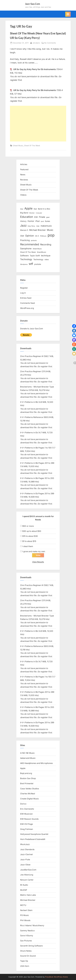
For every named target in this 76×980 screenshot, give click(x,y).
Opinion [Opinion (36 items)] (30, 236)
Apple (23, 768)
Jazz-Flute (25, 860)
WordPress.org (27, 308)
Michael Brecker (28, 900)
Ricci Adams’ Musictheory (32, 925)
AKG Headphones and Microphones (36, 763)
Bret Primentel (27, 783)
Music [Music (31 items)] (50, 230)
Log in (23, 293)
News (23, 175)
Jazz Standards (27, 849)
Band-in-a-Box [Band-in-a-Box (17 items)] (44, 209)
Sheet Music (18, 146)
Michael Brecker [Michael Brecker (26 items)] (37, 230)
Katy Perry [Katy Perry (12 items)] (31, 226)
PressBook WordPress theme (56, 977)
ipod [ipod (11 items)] (42, 221)
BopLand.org (26, 773)
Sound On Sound (28, 956)
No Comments (50, 43)
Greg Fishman (27, 829)
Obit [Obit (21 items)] (22, 236)
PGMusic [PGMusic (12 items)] (43, 236)
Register (24, 288)
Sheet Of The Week (32, 146)
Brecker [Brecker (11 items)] (32, 213)
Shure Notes (26, 951)
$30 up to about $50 (32, 531)
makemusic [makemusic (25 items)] (46, 226)
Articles (24, 164)
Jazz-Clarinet (26, 854)
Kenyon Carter (27, 880)
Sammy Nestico (27, 931)
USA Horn (25, 966)
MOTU (23, 905)
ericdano (36, 43)
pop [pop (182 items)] (51, 235)
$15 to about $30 (30, 536)
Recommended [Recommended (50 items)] (30, 244)
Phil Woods (25, 920)
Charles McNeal (28, 794)
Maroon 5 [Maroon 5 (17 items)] (24, 230)
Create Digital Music (30, 799)
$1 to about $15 (29, 541)
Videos (23, 195)
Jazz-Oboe (25, 865)
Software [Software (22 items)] (24, 256)
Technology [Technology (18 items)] (38, 259)
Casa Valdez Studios (30, 789)
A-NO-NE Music (27, 753)
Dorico (23, 804)
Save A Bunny (27, 936)
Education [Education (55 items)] (27, 217)
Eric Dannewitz (27, 809)
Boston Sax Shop (28, 778)
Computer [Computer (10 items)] (39, 213)
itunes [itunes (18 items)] (48, 221)
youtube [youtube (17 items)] (38, 264)
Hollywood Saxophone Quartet (34, 834)
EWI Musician (26, 814)
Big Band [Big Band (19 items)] (24, 213)
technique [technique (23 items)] (46, 256)
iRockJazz (25, 844)
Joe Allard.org (27, 875)
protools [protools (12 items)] (34, 240)
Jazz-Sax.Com (33, 4)
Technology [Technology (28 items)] (26, 259)
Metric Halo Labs (28, 895)
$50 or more (28, 526)
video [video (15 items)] (47, 259)
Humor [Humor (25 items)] (31, 221)
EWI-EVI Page (27, 824)
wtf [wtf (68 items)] (31, 264)
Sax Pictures (26, 941)
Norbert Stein (26, 910)
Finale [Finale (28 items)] (42, 217)
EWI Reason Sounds (29, 819)
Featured (24, 169)
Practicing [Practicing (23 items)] (25, 240)
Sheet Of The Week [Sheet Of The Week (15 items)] (28, 252)
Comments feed (27, 303)
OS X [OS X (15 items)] (37, 236)
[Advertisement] (38, 124)
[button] (74, 326)
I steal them (28, 546)
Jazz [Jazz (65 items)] (23, 225)
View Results (38, 562)
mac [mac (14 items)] (38, 226)
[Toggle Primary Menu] (68, 14)
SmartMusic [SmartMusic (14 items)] (42, 252)
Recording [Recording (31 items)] (46, 244)
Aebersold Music (28, 758)
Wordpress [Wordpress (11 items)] (24, 264)
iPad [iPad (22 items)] (37, 221)
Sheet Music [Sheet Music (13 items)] (37, 249)
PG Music (25, 915)
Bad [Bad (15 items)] (35, 209)
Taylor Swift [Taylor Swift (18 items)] (35, 256)
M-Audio (24, 885)
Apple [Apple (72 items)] (28, 208)
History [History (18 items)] (23, 221)
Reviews (24, 180)
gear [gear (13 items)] (48, 217)
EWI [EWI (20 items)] (36, 217)
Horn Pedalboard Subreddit (33, 839)
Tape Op (24, 961)
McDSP (24, 890)
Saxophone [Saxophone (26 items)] (26, 249)
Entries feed (26, 298)
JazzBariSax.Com (28, 870)
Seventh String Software (31, 946)
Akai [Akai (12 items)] (22, 209)
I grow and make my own (34, 551)
